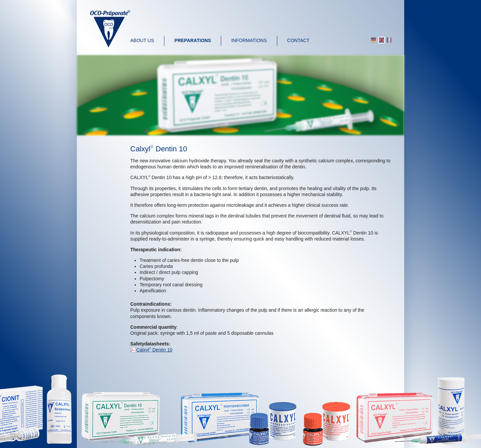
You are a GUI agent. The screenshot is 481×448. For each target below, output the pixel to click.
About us (142, 40)
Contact (298, 40)
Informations (249, 40)
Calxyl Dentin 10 (154, 350)
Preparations (193, 40)
